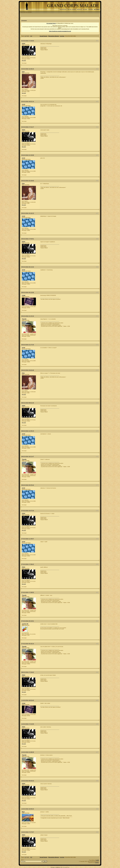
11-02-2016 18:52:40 (28, 700)
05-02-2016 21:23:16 (28, 316)
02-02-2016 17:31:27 (28, 127)
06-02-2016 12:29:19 (28, 431)
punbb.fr (97, 862)
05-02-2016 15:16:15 (28, 213)
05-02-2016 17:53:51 (28, 239)
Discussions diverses (54, 36)
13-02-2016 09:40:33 (28, 781)
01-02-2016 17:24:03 (28, 41)
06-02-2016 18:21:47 (28, 457)
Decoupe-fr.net (66, 867)
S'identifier (91, 9)
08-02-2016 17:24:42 (28, 672)
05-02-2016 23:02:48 (28, 370)
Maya (23, 812)
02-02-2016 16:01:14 (28, 102)
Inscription (85, 9)
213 (31, 36)
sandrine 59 (25, 624)
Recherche (79, 9)
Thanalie (24, 319)
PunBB (97, 860)
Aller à (34, 861)
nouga (24, 295)
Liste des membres (72, 9)
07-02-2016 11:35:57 (28, 539)
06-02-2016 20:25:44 (28, 485)
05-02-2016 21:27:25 (28, 345)
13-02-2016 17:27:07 (28, 832)
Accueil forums (63, 9)
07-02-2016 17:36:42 (28, 564)
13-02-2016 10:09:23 (28, 809)
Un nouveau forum (51, 23)
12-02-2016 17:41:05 (28, 724)
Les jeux (62, 36)
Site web (24, 60)
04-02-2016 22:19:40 (28, 181)
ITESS (23, 44)
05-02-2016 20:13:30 (28, 292)
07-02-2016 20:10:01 (28, 621)
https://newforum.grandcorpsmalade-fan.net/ (60, 31)
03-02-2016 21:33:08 (28, 155)
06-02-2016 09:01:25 (28, 403)
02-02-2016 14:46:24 (28, 69)
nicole (23, 104)
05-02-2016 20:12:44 (28, 267)
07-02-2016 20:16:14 (28, 644)
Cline (23, 72)
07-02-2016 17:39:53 (28, 592)
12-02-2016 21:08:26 (28, 752)
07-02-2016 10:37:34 (28, 511)
